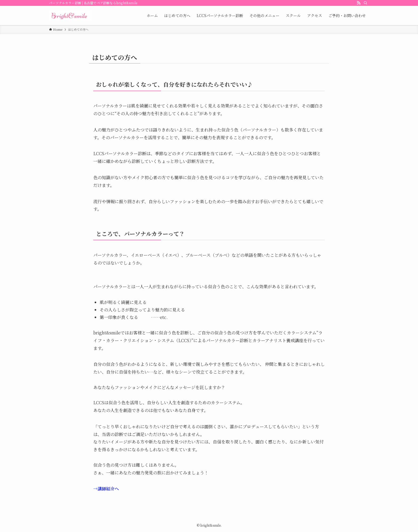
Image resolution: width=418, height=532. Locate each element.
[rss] (359, 3)
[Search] (365, 3)
